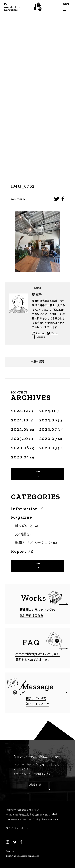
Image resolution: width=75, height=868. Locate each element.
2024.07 (51, 429)
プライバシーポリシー (19, 828)
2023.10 (22, 438)
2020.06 (23, 448)
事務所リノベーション (36, 543)
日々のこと (26, 526)
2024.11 (50, 411)
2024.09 (51, 420)
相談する (37, 787)
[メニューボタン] (66, 9)
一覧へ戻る (38, 362)
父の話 (23, 534)
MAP (54, 814)
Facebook (41, 337)
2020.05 (51, 448)
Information (27, 509)
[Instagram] (8, 842)
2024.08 (23, 429)
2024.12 (22, 411)
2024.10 (22, 420)
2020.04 (23, 457)
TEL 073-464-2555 (16, 820)
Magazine (21, 517)
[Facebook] (21, 842)
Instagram (41, 333)
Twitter (55, 333)
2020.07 (51, 438)
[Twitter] (15, 842)
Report (22, 551)
